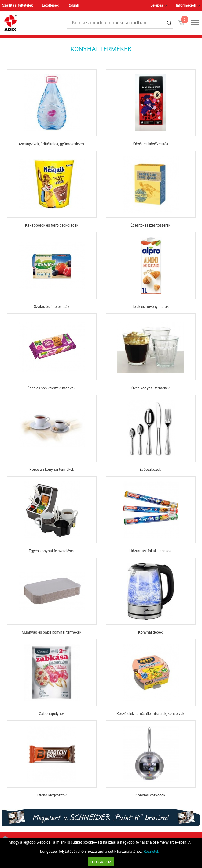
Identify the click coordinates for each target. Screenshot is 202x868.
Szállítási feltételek (17, 5)
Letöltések (50, 5)
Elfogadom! (101, 862)
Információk (186, 5)
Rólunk (73, 5)
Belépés (157, 5)
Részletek (151, 851)
